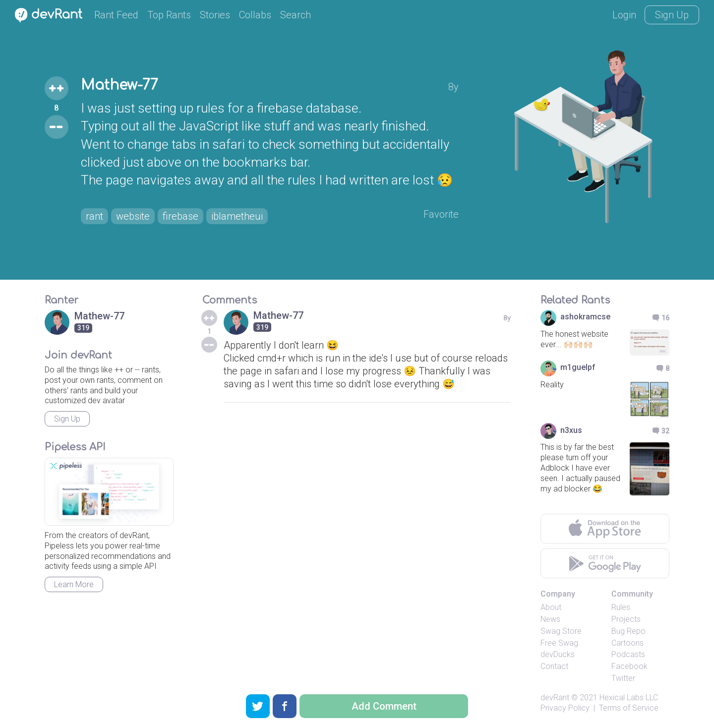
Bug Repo (628, 631)
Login (624, 15)
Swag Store (561, 631)
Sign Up (672, 15)
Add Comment (384, 706)
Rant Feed (116, 15)
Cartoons (627, 643)
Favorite (441, 214)
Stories (215, 15)
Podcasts (628, 654)
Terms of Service (629, 708)
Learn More (74, 584)
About (551, 607)
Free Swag (559, 643)
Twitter (623, 678)
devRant (555, 698)
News (550, 619)
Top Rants (169, 15)
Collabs (255, 15)
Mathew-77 (119, 85)
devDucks (558, 654)
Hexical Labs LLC (629, 698)
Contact (554, 666)
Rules (621, 607)
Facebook (629, 666)
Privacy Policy (565, 708)
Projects (626, 619)
